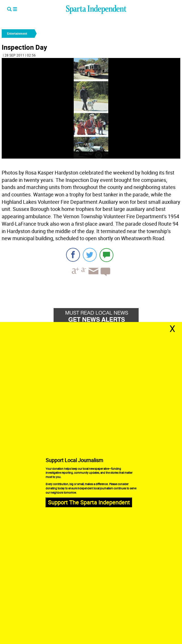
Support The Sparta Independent (89, 502)
